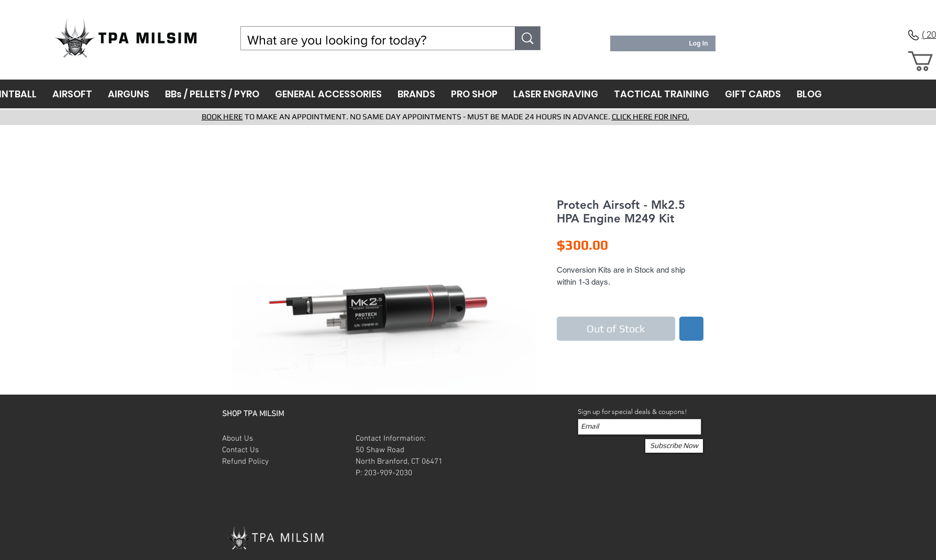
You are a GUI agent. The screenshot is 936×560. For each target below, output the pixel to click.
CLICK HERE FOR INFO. (651, 116)
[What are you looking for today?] (370, 40)
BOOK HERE (222, 116)
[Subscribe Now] (674, 446)
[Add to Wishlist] (691, 329)
